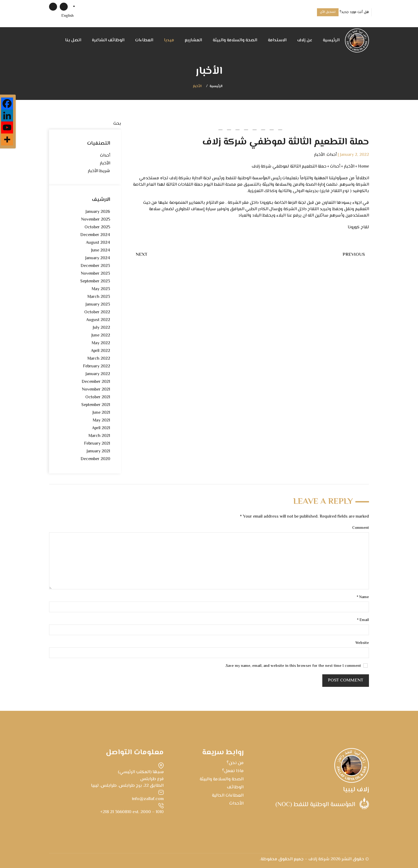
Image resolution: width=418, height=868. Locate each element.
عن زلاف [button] (305, 40)
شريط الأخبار (99, 171)
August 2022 (98, 320)
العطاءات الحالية (228, 796)
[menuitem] (67, 16)
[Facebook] (7, 104)
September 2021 (96, 405)
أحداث (332, 155)
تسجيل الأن (328, 12)
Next (142, 255)
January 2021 (98, 451)
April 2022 (101, 351)
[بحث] (85, 124)
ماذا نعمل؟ (233, 771)
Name (363, 597)
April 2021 (101, 428)
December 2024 (95, 235)
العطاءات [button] (144, 40)
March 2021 (99, 436)
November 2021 (96, 390)
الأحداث (236, 804)
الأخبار (197, 86)
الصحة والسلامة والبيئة (235, 40)
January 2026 (98, 212)
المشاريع (193, 40)
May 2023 (101, 289)
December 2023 (95, 266)
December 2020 (95, 459)
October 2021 (98, 397)
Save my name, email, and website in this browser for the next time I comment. (296, 666)
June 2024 (101, 251)
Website (362, 643)
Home (363, 167)
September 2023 (95, 281)
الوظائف (235, 787)
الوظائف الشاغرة (108, 40)
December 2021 (96, 382)
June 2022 (101, 336)
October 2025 (97, 227)
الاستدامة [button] (277, 40)
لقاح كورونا (358, 228)
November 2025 (96, 220)
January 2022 (98, 374)
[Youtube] (7, 127)
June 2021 (101, 413)
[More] (7, 139)
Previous (354, 255)
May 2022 (101, 343)
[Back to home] (357, 40)
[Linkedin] (7, 115)
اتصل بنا (73, 40)
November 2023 (95, 274)
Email (363, 620)
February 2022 (97, 366)
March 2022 (99, 359)
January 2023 (98, 305)
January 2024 (98, 258)
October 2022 (97, 312)
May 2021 (101, 421)
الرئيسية (331, 40)
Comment (361, 528)
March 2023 (99, 297)
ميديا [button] (169, 40)
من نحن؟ (235, 763)
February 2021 (97, 444)
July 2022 (101, 328)
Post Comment (346, 680)
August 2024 (98, 243)
